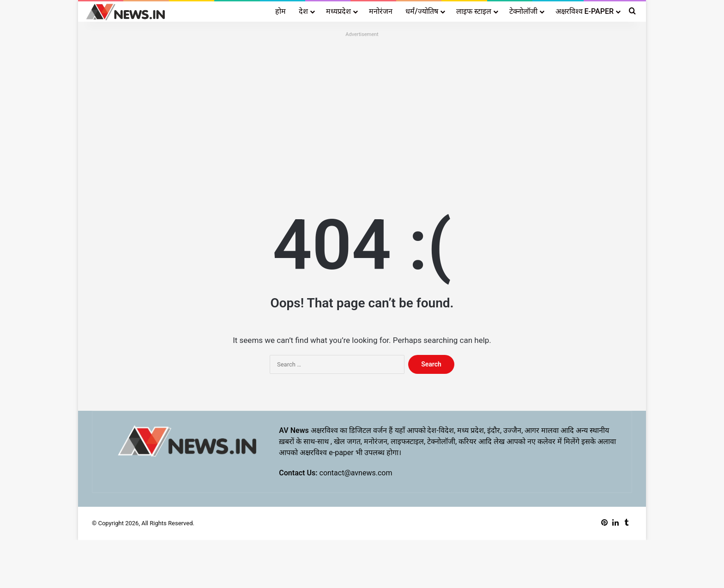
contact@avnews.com (356, 473)
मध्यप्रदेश (338, 11)
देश (303, 11)
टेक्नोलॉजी (523, 11)
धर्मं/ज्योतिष (422, 11)
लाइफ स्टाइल (474, 11)
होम (281, 11)
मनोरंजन (381, 11)
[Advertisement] (362, 105)
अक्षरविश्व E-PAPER (585, 11)
